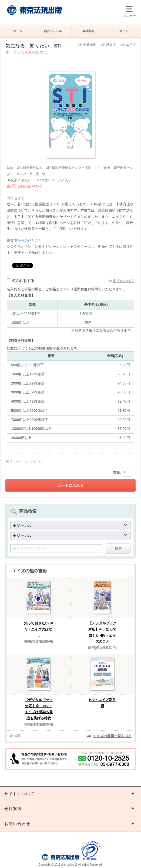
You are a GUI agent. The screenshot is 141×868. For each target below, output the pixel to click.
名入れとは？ (124, 281)
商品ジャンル (53, 31)
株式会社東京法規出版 (34, 10)
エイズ (131, 45)
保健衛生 (90, 45)
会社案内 (88, 31)
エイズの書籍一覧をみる (112, 736)
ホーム (18, 31)
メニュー (129, 12)
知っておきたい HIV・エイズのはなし (39, 629)
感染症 (111, 45)
